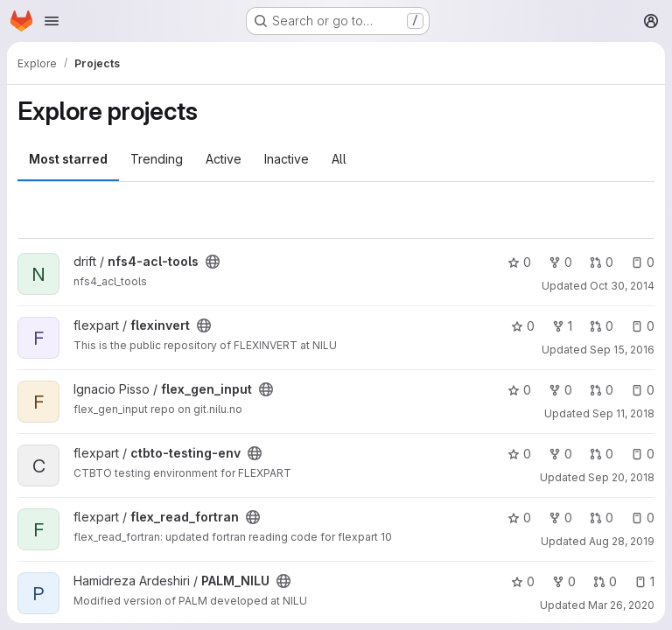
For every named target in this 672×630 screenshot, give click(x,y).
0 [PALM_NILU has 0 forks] (564, 581)
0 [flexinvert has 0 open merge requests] (602, 326)
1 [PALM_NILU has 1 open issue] (644, 581)
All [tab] (339, 159)
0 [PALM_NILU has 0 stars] (523, 581)
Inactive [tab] (287, 159)
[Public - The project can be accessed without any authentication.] (213, 262)
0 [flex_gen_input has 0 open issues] (643, 390)
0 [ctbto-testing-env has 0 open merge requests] (602, 454)
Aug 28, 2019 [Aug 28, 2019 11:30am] (622, 541)
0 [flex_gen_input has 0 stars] (519, 390)
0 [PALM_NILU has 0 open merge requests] (605, 581)
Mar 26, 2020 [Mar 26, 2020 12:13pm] (621, 605)
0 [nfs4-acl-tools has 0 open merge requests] (602, 262)
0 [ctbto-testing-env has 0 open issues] (643, 454)
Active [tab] (224, 159)
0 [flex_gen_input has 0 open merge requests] (602, 390)
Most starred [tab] (68, 159)
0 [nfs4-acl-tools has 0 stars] (519, 262)
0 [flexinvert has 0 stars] (523, 326)
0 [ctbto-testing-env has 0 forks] (560, 454)
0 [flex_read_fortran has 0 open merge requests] (602, 518)
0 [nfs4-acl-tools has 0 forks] (560, 262)
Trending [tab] (157, 159)
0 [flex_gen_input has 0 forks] (560, 390)
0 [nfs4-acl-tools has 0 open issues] (643, 262)
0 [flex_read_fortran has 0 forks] (560, 518)
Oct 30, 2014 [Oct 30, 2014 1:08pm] (622, 286)
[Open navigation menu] (52, 21)
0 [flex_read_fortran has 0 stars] (519, 518)
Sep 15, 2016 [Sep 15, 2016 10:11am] (622, 350)
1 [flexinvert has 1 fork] (562, 326)
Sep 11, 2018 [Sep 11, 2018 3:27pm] (623, 413)
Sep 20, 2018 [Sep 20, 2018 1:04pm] (621, 477)
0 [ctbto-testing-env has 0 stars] (519, 454)
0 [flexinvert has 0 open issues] (643, 326)
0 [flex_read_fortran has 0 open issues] (643, 518)
